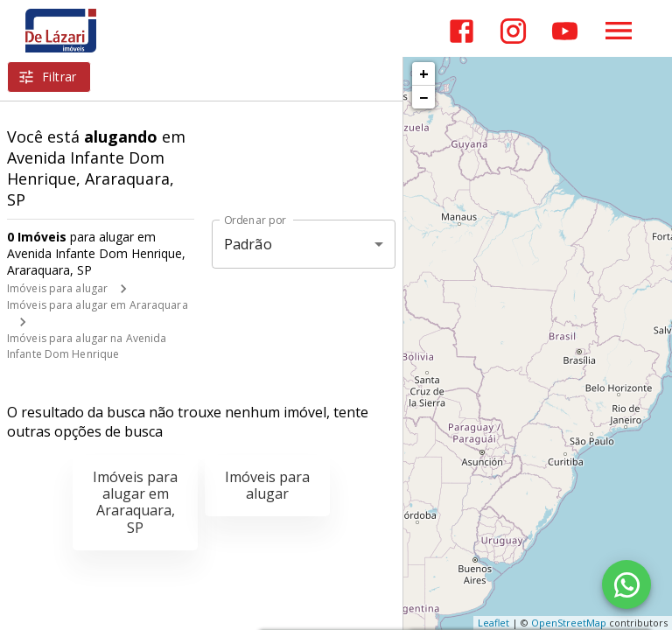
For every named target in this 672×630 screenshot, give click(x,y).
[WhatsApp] (626, 584)
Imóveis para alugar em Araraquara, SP (135, 502)
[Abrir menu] (619, 31)
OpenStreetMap (569, 623)
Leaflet (493, 623)
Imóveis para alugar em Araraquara (98, 305)
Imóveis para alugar (57, 288)
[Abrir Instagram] (513, 31)
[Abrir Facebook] (462, 31)
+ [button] (424, 73)
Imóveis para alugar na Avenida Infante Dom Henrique (87, 346)
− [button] (423, 97)
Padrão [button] (248, 244)
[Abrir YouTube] (565, 31)
